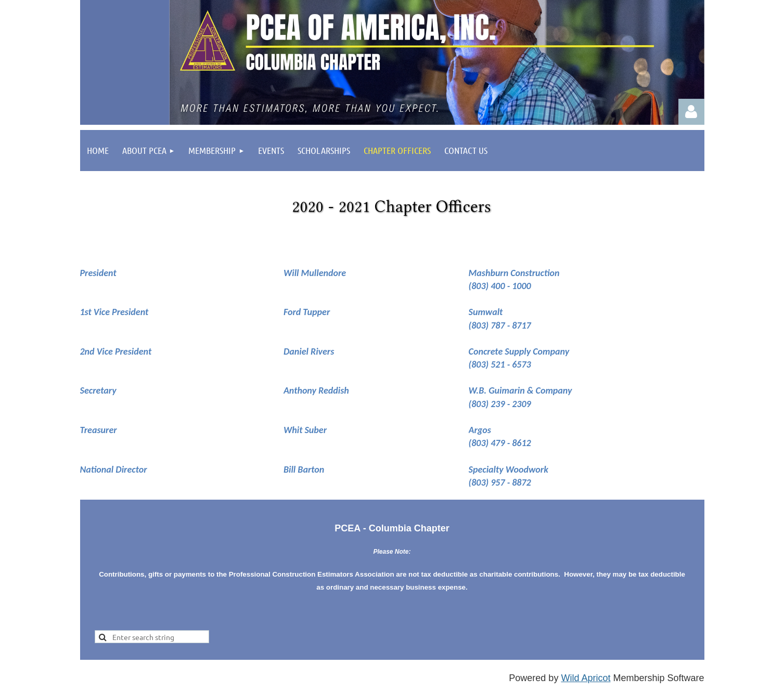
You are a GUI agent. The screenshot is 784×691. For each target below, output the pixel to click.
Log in (691, 112)
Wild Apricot (586, 678)
